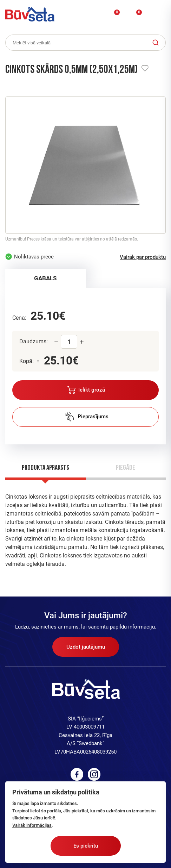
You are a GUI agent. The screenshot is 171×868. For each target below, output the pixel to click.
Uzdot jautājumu (86, 647)
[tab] (45, 278)
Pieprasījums (86, 417)
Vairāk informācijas (32, 825)
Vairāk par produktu (143, 257)
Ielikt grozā (86, 390)
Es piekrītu (86, 846)
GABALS (45, 278)
